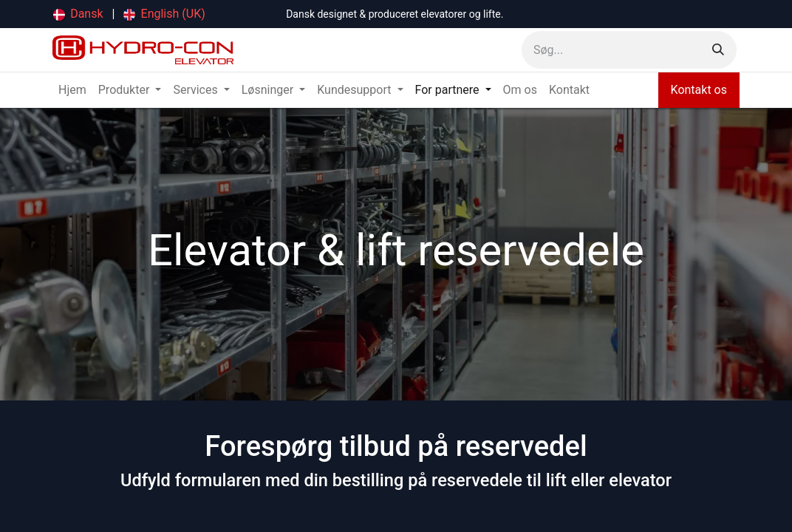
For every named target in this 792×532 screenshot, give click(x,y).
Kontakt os (699, 90)
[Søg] (718, 50)
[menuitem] (78, 14)
